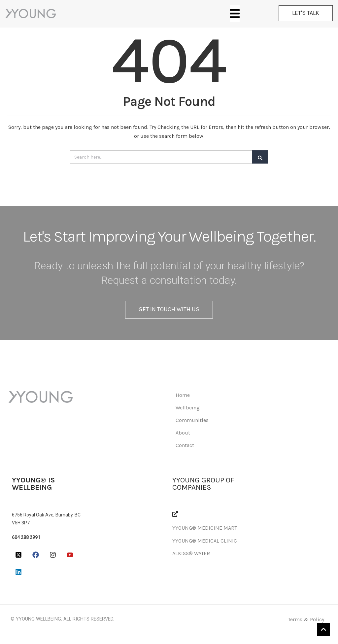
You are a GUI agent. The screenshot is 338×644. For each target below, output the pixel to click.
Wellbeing (188, 408)
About (183, 433)
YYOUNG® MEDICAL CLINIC (205, 541)
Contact (185, 445)
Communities (192, 420)
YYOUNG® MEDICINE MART (205, 528)
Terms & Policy (306, 619)
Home (183, 395)
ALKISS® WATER (191, 553)
